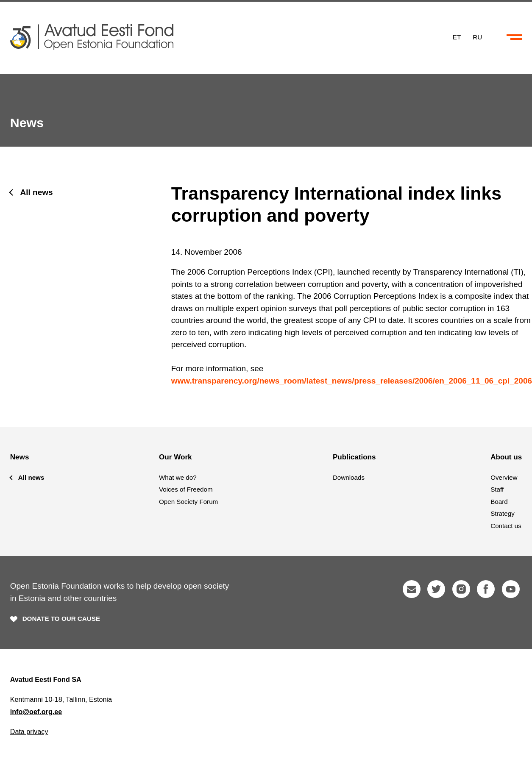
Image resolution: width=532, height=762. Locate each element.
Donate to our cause (61, 619)
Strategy (503, 513)
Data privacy (29, 731)
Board (499, 502)
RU (477, 37)
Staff (497, 489)
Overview (504, 477)
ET (457, 37)
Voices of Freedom (186, 489)
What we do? (178, 477)
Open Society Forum (188, 502)
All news (37, 192)
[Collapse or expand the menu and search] (514, 37)
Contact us (506, 526)
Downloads (349, 477)
